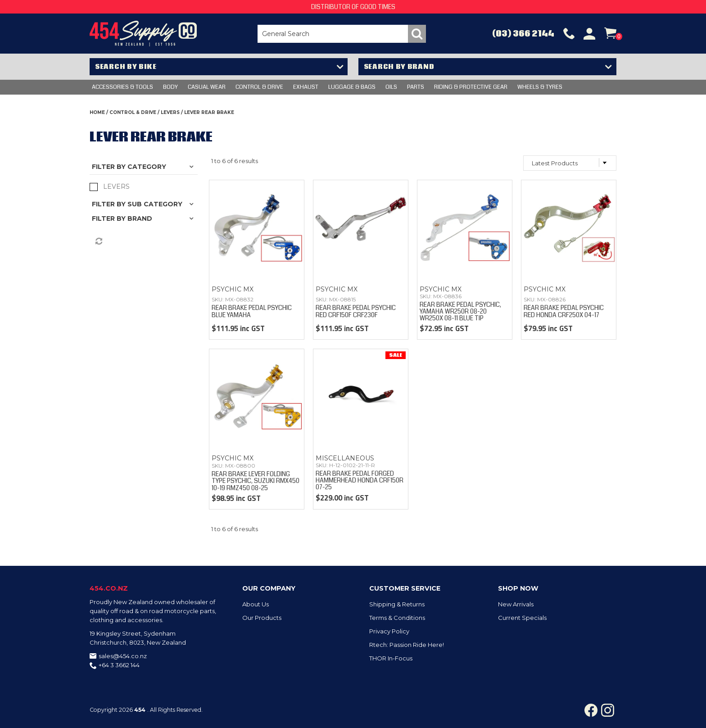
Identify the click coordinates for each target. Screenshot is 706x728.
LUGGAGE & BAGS (352, 87)
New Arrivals (516, 604)
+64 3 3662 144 (119, 665)
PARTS (416, 87)
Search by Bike (126, 67)
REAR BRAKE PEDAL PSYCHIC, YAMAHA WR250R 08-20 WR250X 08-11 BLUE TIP (460, 312)
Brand (140, 218)
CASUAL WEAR (207, 87)
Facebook (591, 710)
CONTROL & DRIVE (259, 87)
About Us (256, 604)
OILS (391, 87)
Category (147, 167)
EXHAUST (306, 87)
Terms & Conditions (397, 618)
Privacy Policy (389, 631)
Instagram (608, 710)
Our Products (262, 618)
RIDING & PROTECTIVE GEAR (471, 87)
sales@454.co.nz (123, 656)
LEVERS (170, 112)
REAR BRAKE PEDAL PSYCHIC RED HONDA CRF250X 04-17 (564, 311)
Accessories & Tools (122, 87)
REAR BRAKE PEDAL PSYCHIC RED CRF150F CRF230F (356, 311)
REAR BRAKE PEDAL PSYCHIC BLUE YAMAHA (252, 311)
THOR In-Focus (391, 658)
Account (589, 34)
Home (97, 112)
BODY (170, 87)
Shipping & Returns (397, 604)
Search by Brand (399, 67)
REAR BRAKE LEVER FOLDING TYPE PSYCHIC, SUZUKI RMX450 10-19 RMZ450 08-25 (256, 481)
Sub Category (155, 204)
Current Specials (522, 618)
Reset (98, 241)
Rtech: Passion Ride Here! (407, 645)
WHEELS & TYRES (540, 87)
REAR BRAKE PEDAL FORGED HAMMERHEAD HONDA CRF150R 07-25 (360, 480)
